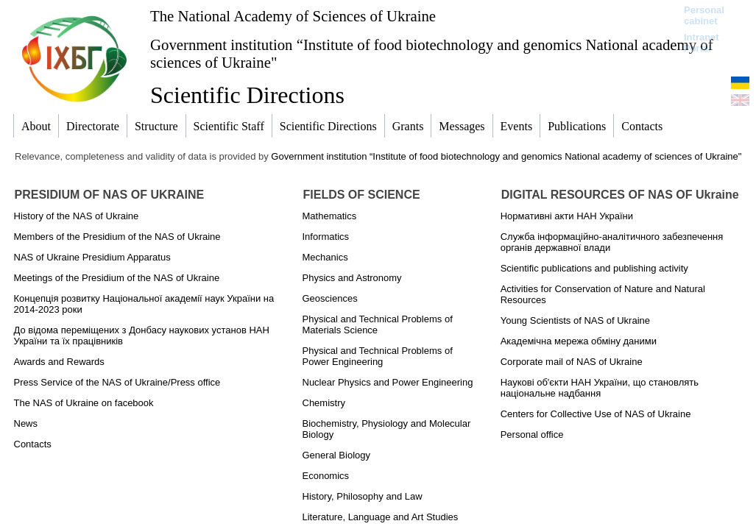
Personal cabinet (704, 15)
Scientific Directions (247, 95)
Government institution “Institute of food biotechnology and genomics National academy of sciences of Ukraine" (432, 53)
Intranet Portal (702, 43)
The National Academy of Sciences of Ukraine (293, 16)
